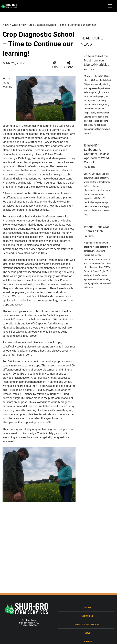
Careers (87, 641)
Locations (87, 616)
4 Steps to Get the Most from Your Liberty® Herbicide (97, 60)
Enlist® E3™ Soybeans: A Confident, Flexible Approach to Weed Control (96, 154)
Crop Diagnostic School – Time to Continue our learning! (62, 25)
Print (55, 65)
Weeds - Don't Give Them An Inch (96, 229)
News (6, 25)
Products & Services (87, 624)
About (87, 607)
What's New (19, 25)
